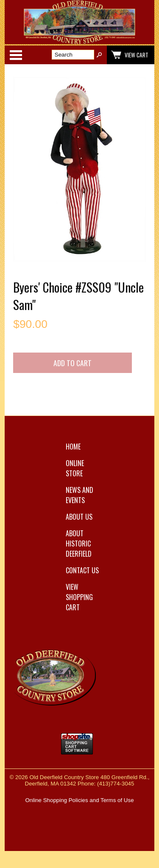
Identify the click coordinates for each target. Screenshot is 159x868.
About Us (79, 517)
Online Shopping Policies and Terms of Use (79, 800)
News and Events (79, 495)
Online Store (75, 468)
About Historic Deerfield (79, 544)
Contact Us (82, 570)
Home (73, 447)
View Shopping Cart (79, 597)
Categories (16, 55)
